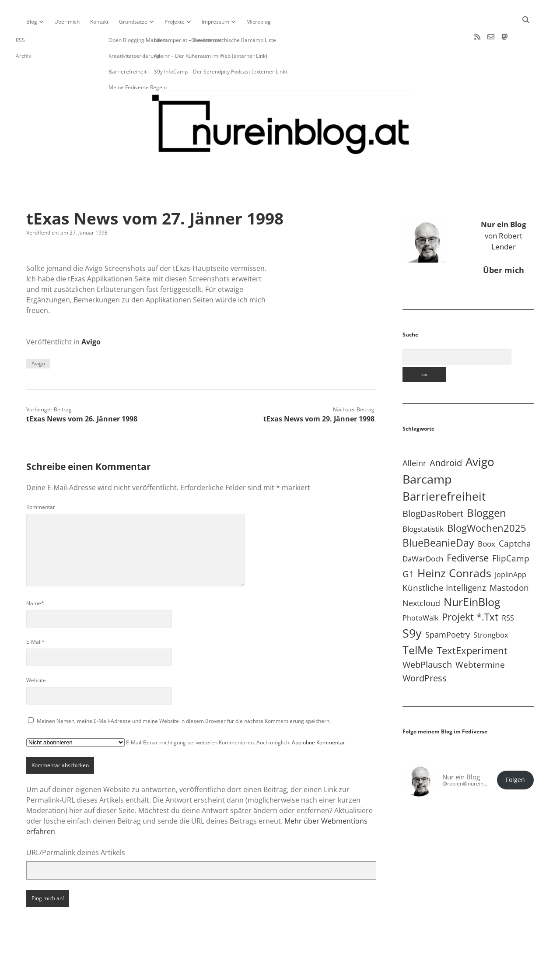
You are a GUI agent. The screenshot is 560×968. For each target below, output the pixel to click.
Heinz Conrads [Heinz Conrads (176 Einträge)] (454, 545)
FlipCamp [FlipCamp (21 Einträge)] (511, 530)
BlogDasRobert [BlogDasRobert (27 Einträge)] (433, 486)
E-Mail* (35, 614)
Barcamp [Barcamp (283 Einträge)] (427, 451)
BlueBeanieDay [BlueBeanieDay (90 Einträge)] (438, 515)
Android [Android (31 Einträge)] (446, 435)
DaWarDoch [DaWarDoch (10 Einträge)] (423, 531)
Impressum (215, 22)
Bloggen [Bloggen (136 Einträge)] (486, 485)
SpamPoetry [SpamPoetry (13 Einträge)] (448, 607)
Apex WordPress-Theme (253, 958)
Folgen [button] (515, 752)
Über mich (67, 22)
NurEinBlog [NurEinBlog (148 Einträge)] (472, 574)
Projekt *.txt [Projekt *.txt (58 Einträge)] (470, 589)
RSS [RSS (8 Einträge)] (508, 590)
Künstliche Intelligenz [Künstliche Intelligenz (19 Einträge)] (444, 559)
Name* (35, 575)
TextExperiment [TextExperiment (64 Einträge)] (472, 622)
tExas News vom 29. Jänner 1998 (319, 391)
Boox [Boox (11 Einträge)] (486, 516)
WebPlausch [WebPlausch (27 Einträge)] (427, 637)
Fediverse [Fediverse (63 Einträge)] (468, 530)
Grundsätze (133, 22)
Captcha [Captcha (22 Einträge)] (515, 516)
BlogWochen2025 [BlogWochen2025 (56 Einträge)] (487, 500)
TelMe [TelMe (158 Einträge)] (418, 622)
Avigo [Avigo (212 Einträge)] (480, 434)
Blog (32, 22)
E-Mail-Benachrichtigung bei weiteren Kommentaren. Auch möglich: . (186, 714)
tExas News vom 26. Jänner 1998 (82, 391)
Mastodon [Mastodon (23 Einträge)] (509, 560)
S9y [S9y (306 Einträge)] (412, 605)
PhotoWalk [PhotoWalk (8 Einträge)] (420, 590)
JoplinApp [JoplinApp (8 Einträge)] (511, 547)
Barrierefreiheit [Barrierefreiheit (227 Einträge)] (444, 468)
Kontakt (99, 22)
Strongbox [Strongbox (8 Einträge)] (491, 607)
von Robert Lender (504, 207)
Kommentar (41, 479)
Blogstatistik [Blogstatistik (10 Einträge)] (423, 501)
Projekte (175, 22)
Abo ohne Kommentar (318, 714)
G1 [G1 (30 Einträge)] (408, 546)
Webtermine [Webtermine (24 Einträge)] (480, 637)
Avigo (91, 314)
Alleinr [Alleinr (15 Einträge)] (414, 435)
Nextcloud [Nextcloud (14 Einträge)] (421, 575)
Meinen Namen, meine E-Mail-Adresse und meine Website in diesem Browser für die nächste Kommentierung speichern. (184, 693)
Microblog (259, 22)
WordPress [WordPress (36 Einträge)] (425, 650)
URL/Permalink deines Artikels (76, 824)
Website (36, 652)
